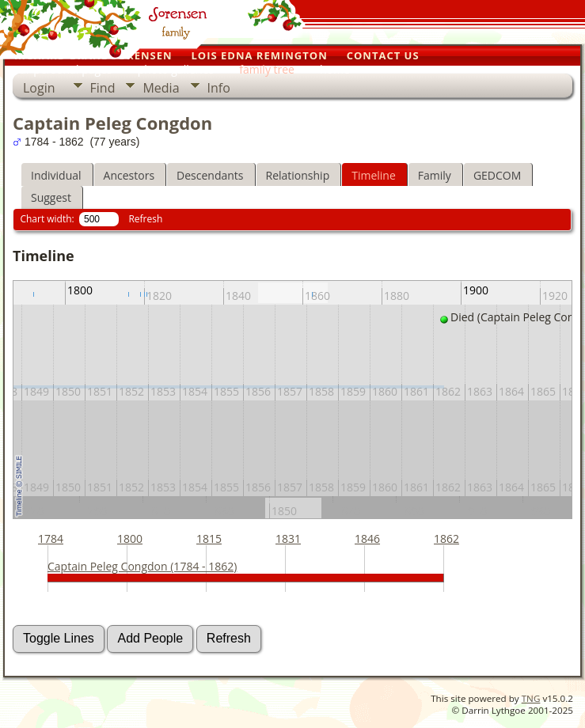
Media (161, 88)
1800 (130, 538)
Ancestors (129, 175)
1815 (209, 538)
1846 (367, 538)
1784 (51, 538)
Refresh (145, 219)
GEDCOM (497, 175)
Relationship (298, 175)
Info (219, 88)
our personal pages (63, 69)
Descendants (210, 175)
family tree (267, 69)
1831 (288, 538)
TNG (531, 698)
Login (39, 88)
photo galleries (176, 69)
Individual (56, 175)
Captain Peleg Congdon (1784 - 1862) (142, 566)
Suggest (51, 197)
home (335, 69)
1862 (446, 538)
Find (103, 88)
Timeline (374, 175)
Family (435, 175)
